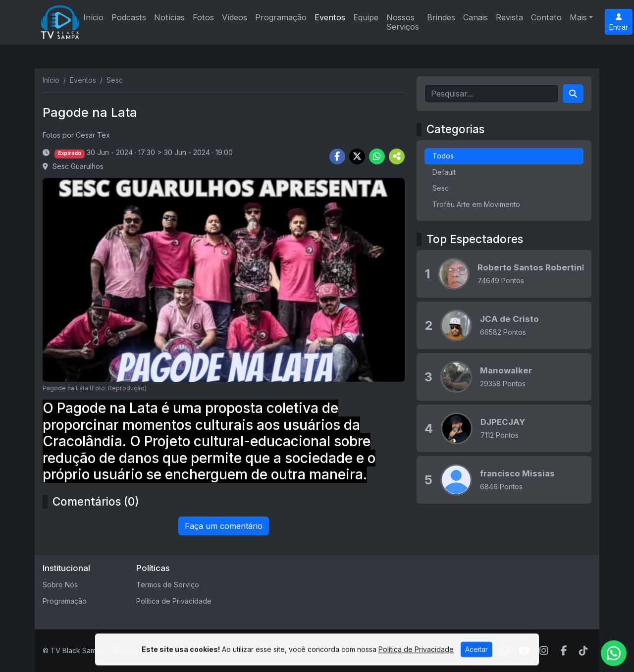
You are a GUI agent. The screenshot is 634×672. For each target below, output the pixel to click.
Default (444, 172)
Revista (509, 17)
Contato (546, 17)
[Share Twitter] (357, 156)
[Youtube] (524, 651)
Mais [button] (578, 17)
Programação (281, 17)
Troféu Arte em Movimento (476, 204)
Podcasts (129, 17)
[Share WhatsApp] (377, 156)
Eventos (330, 17)
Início (93, 17)
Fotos (203, 17)
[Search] (573, 94)
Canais (475, 17)
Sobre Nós (60, 585)
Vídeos (235, 17)
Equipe (366, 17)
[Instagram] (544, 651)
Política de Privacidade (174, 601)
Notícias (169, 17)
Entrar (619, 22)
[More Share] (397, 156)
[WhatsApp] (504, 651)
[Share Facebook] (337, 156)
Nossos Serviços (403, 22)
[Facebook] (564, 651)
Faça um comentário (224, 526)
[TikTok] (583, 651)
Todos (443, 156)
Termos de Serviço (168, 585)
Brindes (441, 17)
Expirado (70, 153)
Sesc (441, 188)
